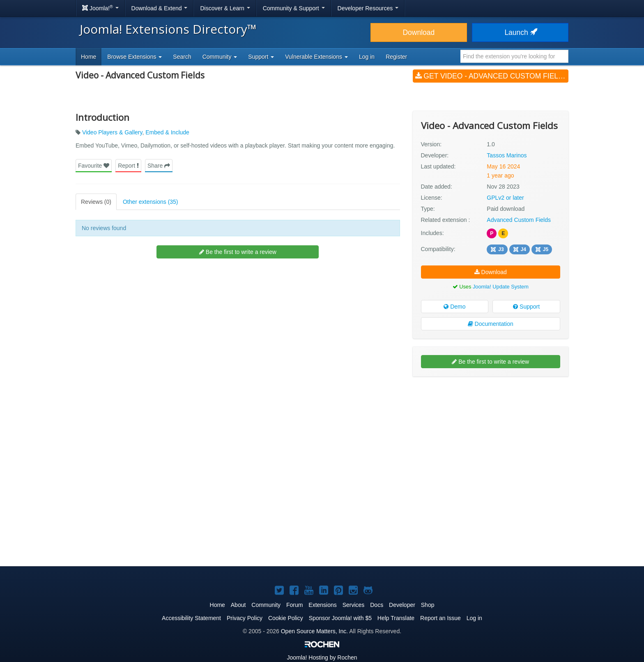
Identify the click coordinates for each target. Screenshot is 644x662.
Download (419, 32)
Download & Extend (160, 8)
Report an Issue (440, 618)
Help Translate (396, 618)
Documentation (491, 324)
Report (128, 166)
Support (526, 307)
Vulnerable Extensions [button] (316, 57)
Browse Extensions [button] (135, 57)
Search (182, 57)
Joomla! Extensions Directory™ (168, 29)
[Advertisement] (491, 436)
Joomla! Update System (501, 287)
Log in (367, 57)
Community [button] (220, 57)
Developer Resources (368, 8)
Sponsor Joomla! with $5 (340, 618)
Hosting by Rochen (322, 657)
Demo (454, 307)
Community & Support (294, 8)
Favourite (94, 166)
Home (89, 57)
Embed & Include (167, 132)
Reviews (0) (96, 202)
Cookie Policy (286, 618)
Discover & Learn (225, 8)
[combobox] (514, 56)
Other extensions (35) (151, 202)
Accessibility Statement (191, 618)
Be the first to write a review (238, 252)
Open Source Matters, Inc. (314, 631)
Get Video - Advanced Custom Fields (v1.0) (492, 76)
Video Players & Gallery (112, 132)
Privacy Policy (245, 618)
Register (396, 57)
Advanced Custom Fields (519, 220)
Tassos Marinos (507, 155)
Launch (520, 32)
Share (159, 166)
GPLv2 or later (505, 198)
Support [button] (261, 57)
